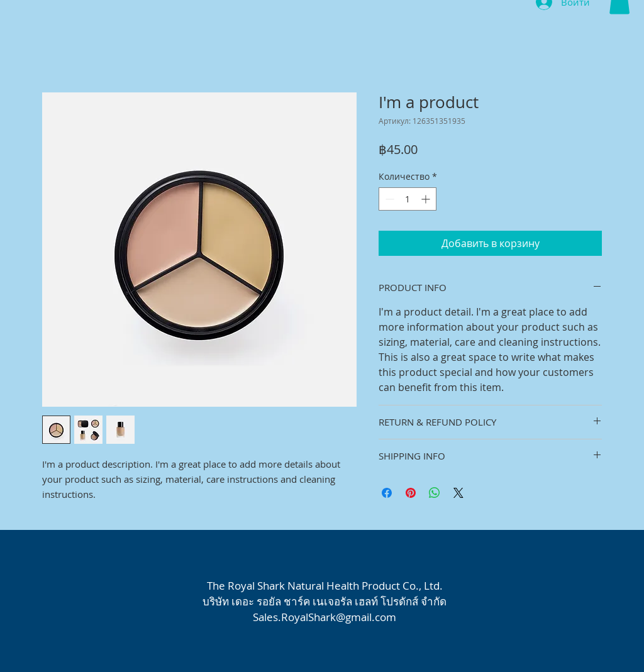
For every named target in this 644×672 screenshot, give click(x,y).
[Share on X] (458, 493)
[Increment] (427, 199)
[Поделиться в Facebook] (387, 493)
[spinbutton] (408, 199)
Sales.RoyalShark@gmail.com (325, 617)
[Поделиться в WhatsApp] (435, 493)
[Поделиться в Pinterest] (411, 493)
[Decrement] (388, 199)
